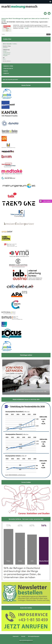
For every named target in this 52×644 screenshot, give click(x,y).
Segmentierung (7, 54)
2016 (4, 59)
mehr (27, 28)
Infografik (5, 56)
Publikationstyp (8, 69)
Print (49, 13)
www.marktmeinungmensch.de (26, 640)
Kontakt (23, 636)
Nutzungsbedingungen (34, 636)
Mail (45, 13)
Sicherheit (5, 48)
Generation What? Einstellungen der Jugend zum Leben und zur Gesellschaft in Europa (25, 19)
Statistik (5, 51)
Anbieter (6, 73)
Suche (48, 34)
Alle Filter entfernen (7, 61)
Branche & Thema (8, 66)
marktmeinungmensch (19, 7)
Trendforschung (7, 53)
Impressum (16, 636)
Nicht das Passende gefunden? (10, 80)
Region (6, 71)
